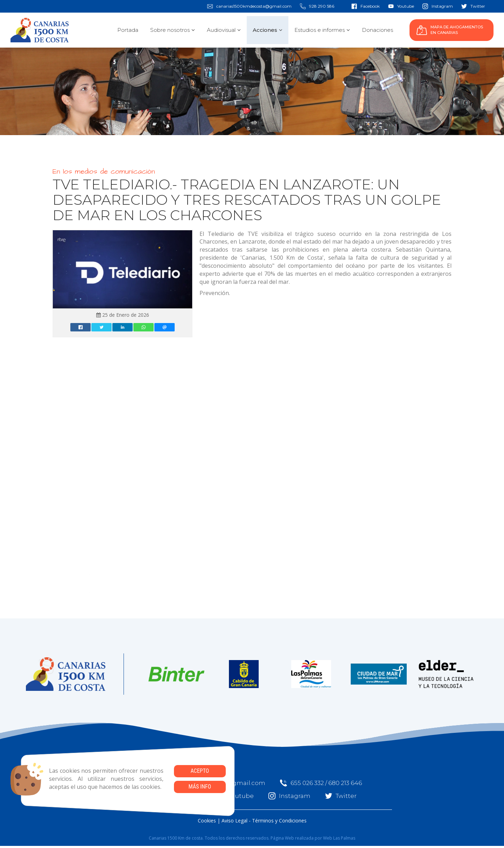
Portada (128, 30)
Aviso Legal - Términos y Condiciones (264, 821)
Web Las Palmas (339, 838)
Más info (200, 787)
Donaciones (377, 30)
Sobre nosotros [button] (173, 30)
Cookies (207, 821)
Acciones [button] (268, 30)
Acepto (200, 771)
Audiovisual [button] (224, 30)
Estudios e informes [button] (322, 30)
